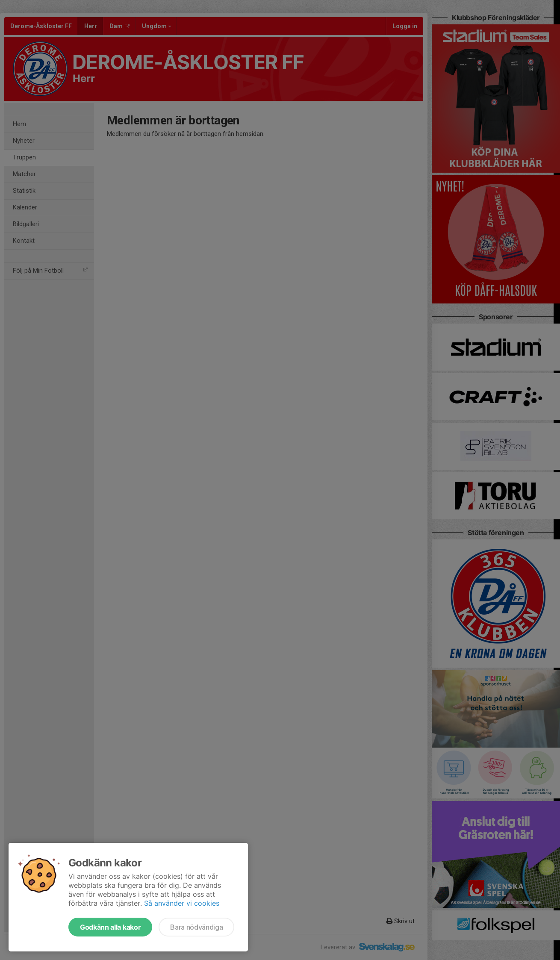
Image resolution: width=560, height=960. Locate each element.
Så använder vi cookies (182, 903)
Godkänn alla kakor (110, 927)
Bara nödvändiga (196, 927)
